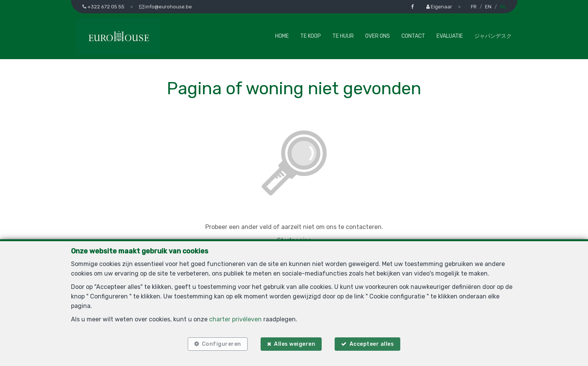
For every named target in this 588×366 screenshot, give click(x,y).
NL (503, 7)
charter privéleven (235, 319)
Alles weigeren (295, 344)
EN (488, 7)
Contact (413, 36)
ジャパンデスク (493, 36)
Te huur (343, 36)
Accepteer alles (372, 344)
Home (282, 36)
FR (474, 7)
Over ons (378, 36)
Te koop (311, 36)
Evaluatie (450, 36)
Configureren (222, 344)
